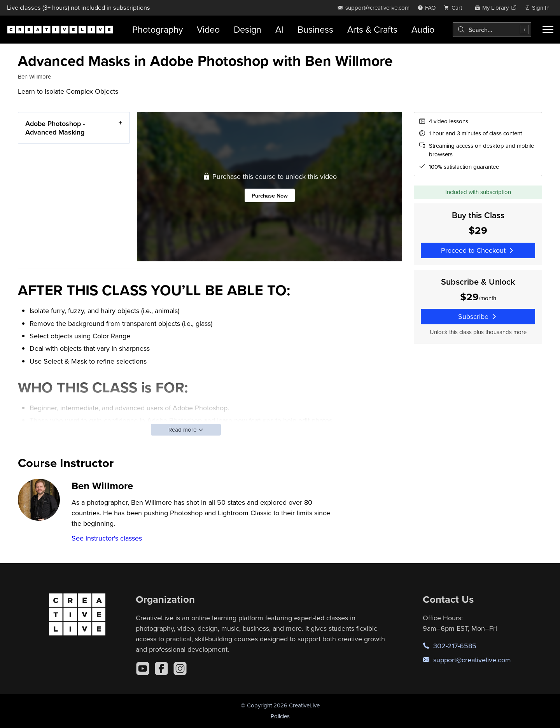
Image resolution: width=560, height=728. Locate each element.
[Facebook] (161, 668)
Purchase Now (270, 195)
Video (208, 29)
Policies (280, 716)
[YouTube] (143, 668)
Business (315, 29)
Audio (423, 29)
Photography (157, 29)
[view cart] (455, 8)
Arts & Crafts (372, 29)
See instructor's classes (107, 538)
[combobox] (492, 30)
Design (248, 29)
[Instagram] (180, 668)
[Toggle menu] (548, 30)
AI (279, 29)
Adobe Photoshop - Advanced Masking (55, 128)
